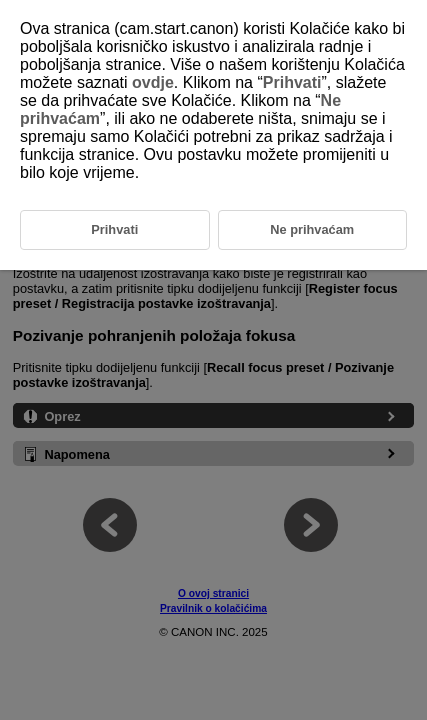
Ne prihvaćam (312, 229)
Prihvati (292, 82)
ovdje (153, 82)
